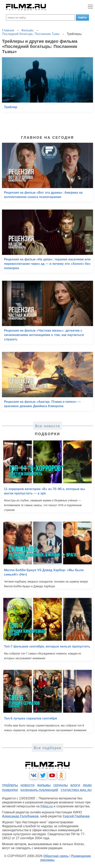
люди (87, 785)
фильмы (44, 785)
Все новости (48, 426)
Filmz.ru (47, 806)
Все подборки (47, 748)
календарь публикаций (39, 790)
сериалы (61, 785)
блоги (75, 785)
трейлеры (10, 785)
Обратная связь (56, 856)
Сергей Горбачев (76, 816)
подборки (10, 790)
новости (28, 785)
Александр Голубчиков (20, 816)
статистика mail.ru (76, 790)
